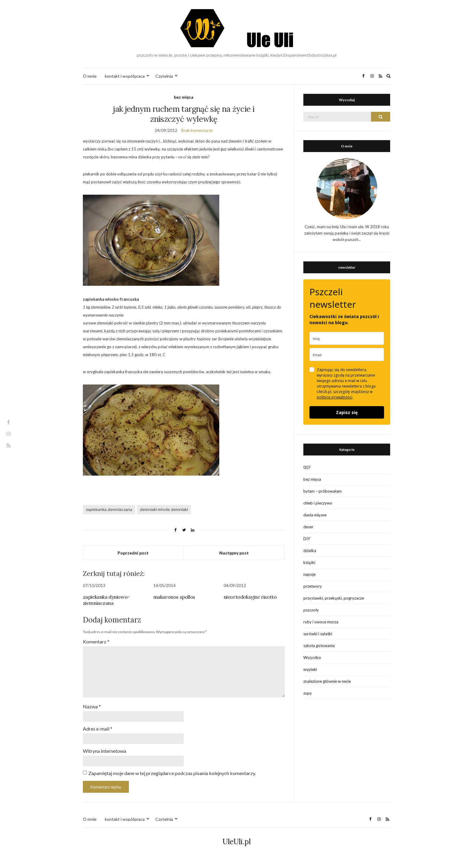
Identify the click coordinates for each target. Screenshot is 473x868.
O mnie (90, 76)
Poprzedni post (133, 553)
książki (309, 562)
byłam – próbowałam (323, 491)
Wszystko (312, 657)
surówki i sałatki (318, 634)
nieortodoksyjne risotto (250, 597)
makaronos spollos (174, 597)
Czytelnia (164, 76)
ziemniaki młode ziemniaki (164, 509)
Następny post (234, 553)
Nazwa (92, 706)
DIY (307, 539)
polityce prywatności (335, 397)
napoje (309, 574)
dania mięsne (315, 515)
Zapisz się (347, 412)
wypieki (310, 669)
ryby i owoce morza (321, 622)
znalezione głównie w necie (327, 681)
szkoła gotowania (319, 646)
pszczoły (311, 610)
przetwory (313, 586)
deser (308, 527)
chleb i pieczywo (318, 503)
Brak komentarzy (197, 130)
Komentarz (96, 641)
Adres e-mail (98, 729)
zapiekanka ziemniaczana (109, 509)
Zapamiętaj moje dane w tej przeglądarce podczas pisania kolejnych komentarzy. (172, 773)
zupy (308, 693)
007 (307, 467)
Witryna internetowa (104, 751)
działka (310, 551)
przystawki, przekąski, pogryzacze (334, 598)
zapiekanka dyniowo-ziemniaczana (106, 600)
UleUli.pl (237, 842)
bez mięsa (184, 97)
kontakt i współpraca (125, 76)
